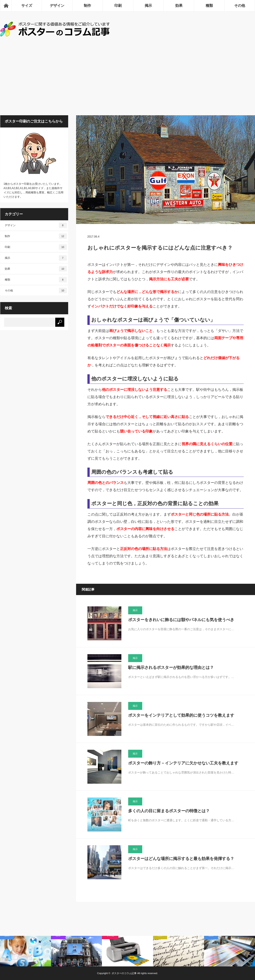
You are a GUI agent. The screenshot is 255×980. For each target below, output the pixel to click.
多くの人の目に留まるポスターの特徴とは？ (169, 811)
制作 (87, 6)
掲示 (148, 6)
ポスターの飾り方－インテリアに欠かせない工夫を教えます (183, 763)
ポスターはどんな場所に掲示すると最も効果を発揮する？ (181, 859)
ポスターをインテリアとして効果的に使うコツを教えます (181, 715)
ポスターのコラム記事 (124, 973)
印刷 (118, 6)
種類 (209, 6)
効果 (179, 6)
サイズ (27, 6)
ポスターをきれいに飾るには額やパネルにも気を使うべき (181, 620)
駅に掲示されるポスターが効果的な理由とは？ (171, 668)
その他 (240, 6)
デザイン (57, 6)
